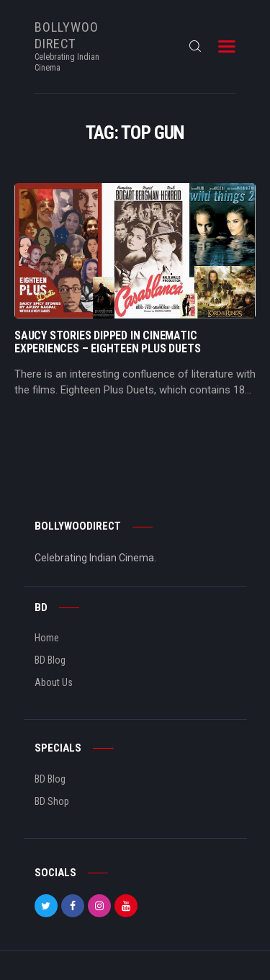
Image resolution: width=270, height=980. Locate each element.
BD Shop (52, 801)
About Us (54, 682)
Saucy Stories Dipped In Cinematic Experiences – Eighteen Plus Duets (107, 342)
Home (47, 638)
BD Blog (50, 660)
